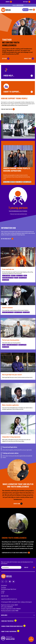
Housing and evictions (8, 278)
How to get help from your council (12, 375)
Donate (8, 2)
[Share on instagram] (10, 582)
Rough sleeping (27, 182)
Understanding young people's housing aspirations (17, 170)
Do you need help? (6, 239)
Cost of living (19, 182)
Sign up (26, 567)
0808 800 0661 (20, 5)
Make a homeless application (10, 405)
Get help (26, 2)
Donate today (28, 59)
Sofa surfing (6, 280)
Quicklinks (18, 615)
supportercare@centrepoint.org (9, 599)
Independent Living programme (11, 437)
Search (26, 10)
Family (25, 276)
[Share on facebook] (6, 582)
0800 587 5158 (5, 596)
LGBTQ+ (16, 278)
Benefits (13, 276)
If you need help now (8, 269)
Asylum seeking (6, 276)
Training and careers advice (10, 453)
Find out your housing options (11, 340)
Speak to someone (7, 308)
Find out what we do (7, 109)
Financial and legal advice (10, 447)
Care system (20, 276)
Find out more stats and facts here (19, 214)
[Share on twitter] (2, 582)
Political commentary (9, 182)
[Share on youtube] (14, 582)
